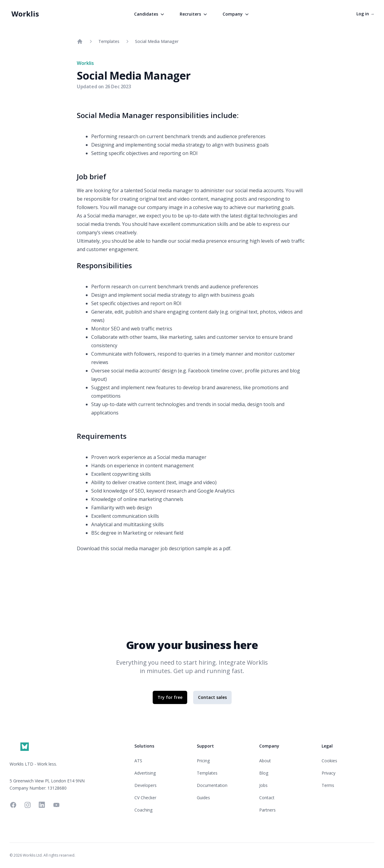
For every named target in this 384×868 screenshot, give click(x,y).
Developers (145, 785)
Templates (109, 41)
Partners (267, 810)
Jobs (263, 785)
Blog (264, 773)
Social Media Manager (157, 41)
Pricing (203, 761)
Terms (328, 785)
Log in (365, 14)
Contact (267, 798)
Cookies (329, 761)
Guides (203, 798)
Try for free (170, 697)
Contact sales (212, 697)
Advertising (145, 773)
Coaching (143, 810)
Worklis (25, 14)
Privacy (328, 773)
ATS (138, 761)
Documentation (212, 785)
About (265, 761)
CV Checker (145, 798)
